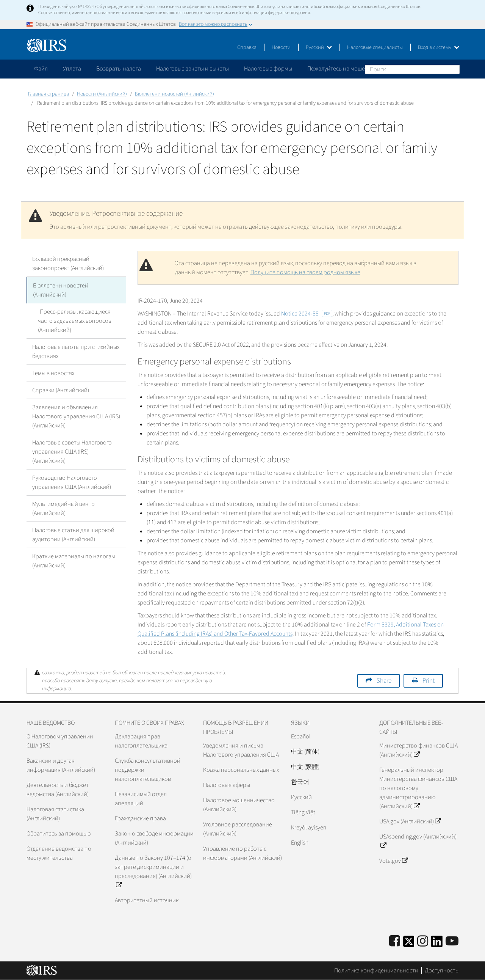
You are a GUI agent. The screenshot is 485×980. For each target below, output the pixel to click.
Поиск (454, 69)
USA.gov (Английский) (410, 821)
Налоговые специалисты (375, 47)
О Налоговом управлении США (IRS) (60, 741)
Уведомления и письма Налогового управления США (241, 750)
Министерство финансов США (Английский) (419, 750)
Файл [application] (41, 69)
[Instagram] (423, 942)
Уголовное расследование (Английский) (238, 829)
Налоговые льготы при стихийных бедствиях (76, 351)
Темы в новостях (53, 372)
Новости (281, 47)
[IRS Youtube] (452, 942)
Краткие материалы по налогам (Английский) (74, 560)
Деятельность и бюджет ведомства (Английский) (58, 790)
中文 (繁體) (305, 767)
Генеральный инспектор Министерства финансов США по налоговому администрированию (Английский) (418, 788)
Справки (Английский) (61, 389)
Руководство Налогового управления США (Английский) (72, 482)
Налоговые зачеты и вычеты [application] (192, 69)
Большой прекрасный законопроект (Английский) (68, 264)
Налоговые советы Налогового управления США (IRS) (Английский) (72, 451)
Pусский (301, 797)
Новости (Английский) (102, 94)
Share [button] (384, 681)
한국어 (300, 782)
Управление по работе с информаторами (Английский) (242, 853)
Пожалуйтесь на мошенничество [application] (350, 69)
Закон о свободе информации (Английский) (154, 838)
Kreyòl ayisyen (309, 828)
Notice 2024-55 (307, 314)
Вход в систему (439, 47)
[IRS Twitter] (409, 944)
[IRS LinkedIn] (437, 944)
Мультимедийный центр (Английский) (63, 508)
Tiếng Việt (303, 812)
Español (301, 737)
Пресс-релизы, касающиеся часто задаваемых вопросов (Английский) (81, 320)
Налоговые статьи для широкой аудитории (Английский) (73, 534)
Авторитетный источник (147, 900)
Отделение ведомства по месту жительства (59, 853)
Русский (319, 47)
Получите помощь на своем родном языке (305, 272)
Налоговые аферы (227, 785)
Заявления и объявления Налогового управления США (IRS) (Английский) (76, 416)
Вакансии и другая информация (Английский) (61, 765)
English (300, 843)
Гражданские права (140, 818)
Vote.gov (393, 861)
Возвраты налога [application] (119, 69)
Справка (247, 47)
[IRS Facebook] (395, 942)
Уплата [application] (72, 69)
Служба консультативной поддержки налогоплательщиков (148, 770)
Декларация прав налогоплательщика (141, 741)
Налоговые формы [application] (268, 69)
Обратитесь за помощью (59, 834)
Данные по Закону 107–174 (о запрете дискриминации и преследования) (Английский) (153, 872)
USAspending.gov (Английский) (418, 841)
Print (429, 681)
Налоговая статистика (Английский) (55, 814)
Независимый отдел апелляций (141, 799)
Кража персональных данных (241, 770)
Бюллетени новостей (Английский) (174, 94)
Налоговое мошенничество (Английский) (239, 805)
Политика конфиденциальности (376, 971)
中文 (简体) (305, 752)
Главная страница (48, 94)
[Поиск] (412, 69)
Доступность (442, 971)
